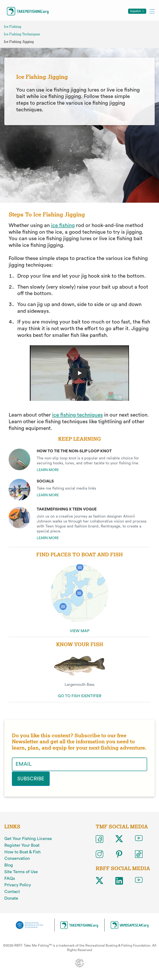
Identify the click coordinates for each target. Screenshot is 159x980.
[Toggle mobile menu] (152, 11)
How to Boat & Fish (22, 852)
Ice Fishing (13, 27)
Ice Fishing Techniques (22, 34)
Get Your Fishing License (28, 838)
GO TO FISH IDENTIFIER (80, 696)
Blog (9, 865)
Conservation (17, 858)
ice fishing (63, 226)
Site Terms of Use (21, 871)
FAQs (10, 878)
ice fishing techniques (77, 415)
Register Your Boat (22, 845)
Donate (11, 898)
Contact (12, 891)
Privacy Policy (18, 885)
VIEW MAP (80, 631)
